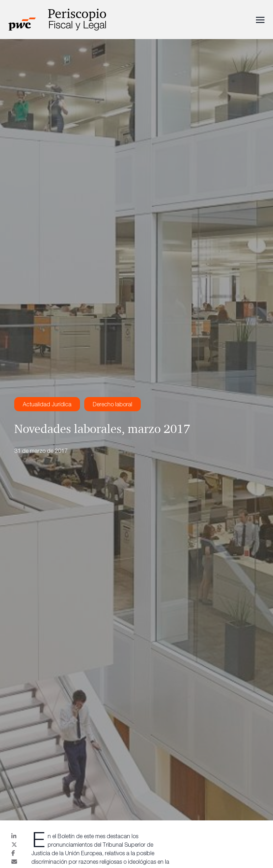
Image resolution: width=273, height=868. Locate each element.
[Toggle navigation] (260, 19)
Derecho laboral (113, 404)
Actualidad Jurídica (47, 404)
